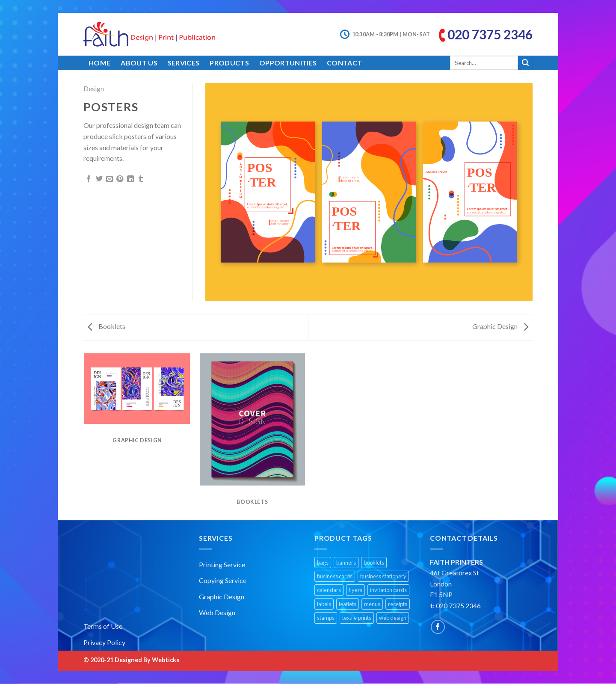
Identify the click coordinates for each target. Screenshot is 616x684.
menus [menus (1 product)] (372, 604)
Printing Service (222, 564)
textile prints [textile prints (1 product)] (357, 618)
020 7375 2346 (490, 34)
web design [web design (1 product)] (393, 618)
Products (229, 63)
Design (94, 88)
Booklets (107, 326)
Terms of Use (103, 626)
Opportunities (288, 63)
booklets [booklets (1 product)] (374, 563)
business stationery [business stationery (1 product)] (383, 576)
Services (184, 63)
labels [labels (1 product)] (324, 604)
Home (99, 63)
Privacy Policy (104, 642)
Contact (344, 63)
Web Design (217, 612)
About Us (139, 63)
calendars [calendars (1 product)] (329, 590)
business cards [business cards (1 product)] (335, 576)
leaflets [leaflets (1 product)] (348, 604)
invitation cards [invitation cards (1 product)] (388, 590)
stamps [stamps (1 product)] (326, 618)
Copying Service (223, 580)
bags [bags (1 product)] (323, 563)
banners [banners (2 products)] (346, 563)
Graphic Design (500, 326)
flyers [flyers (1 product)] (355, 590)
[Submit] (525, 63)
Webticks (166, 660)
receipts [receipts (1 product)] (398, 604)
